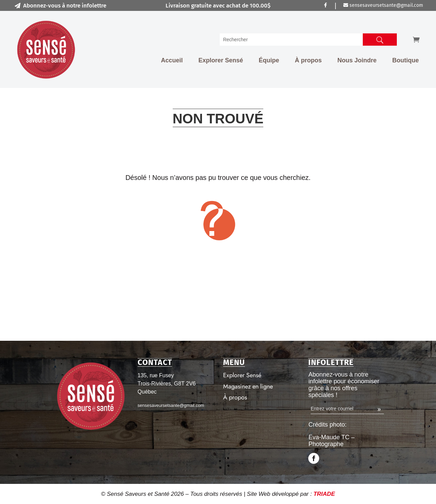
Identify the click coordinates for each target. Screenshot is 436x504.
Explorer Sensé (221, 60)
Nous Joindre (357, 60)
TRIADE (324, 494)
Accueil (172, 60)
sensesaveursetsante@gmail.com (383, 5)
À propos (308, 60)
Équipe (269, 60)
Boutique (406, 60)
